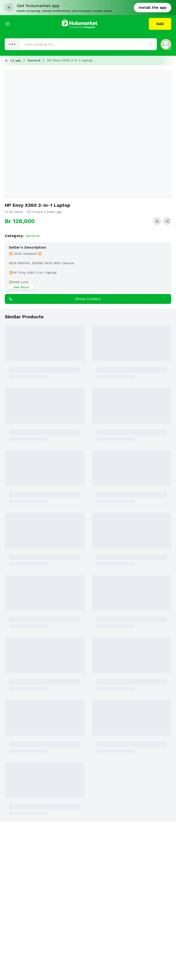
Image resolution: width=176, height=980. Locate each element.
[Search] (151, 44)
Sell (160, 24)
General (34, 60)
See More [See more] (21, 287)
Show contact (54, 299)
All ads (13, 60)
